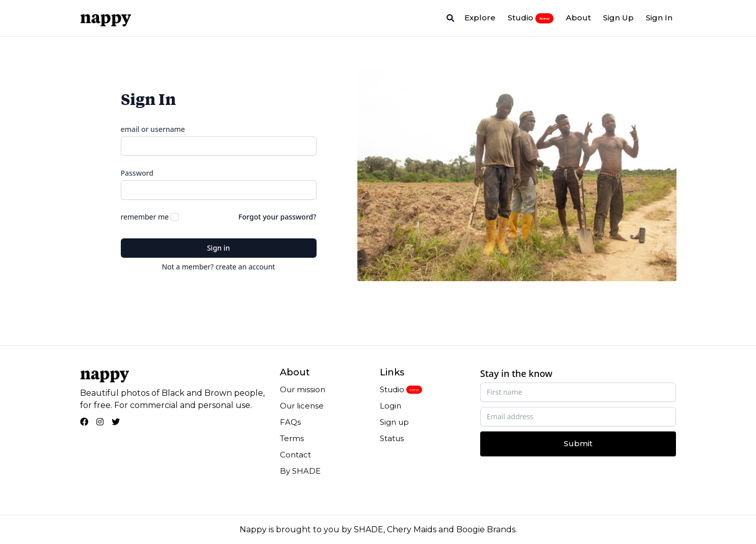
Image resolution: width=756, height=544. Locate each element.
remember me (145, 217)
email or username (153, 129)
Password (137, 173)
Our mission (303, 389)
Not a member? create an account (218, 267)
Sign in (218, 248)
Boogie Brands (486, 529)
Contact (295, 455)
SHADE (369, 529)
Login (390, 406)
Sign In (659, 18)
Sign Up (618, 18)
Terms (292, 438)
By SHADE (300, 471)
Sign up (394, 422)
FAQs (290, 422)
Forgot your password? (278, 217)
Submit (578, 443)
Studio (531, 18)
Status (392, 438)
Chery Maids (412, 529)
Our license (302, 406)
